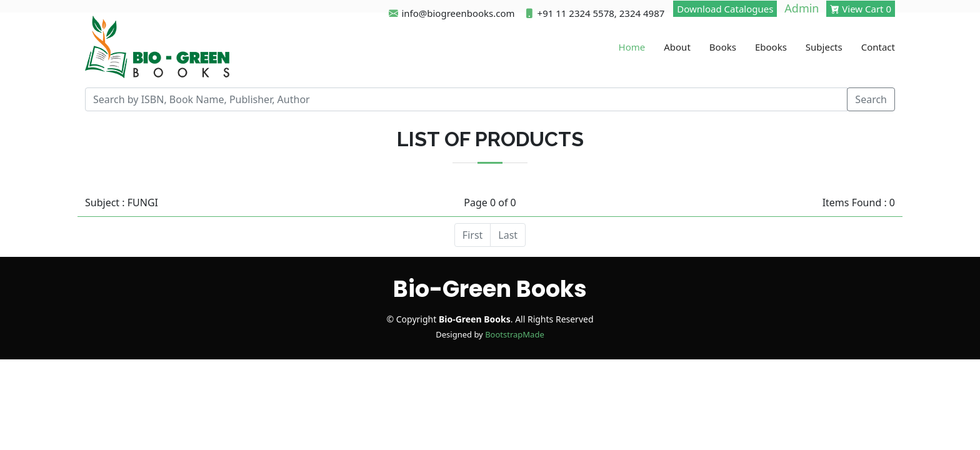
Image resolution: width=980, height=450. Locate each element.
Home (632, 47)
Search (871, 99)
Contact (878, 47)
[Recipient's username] (466, 99)
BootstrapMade (515, 334)
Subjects (824, 47)
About (677, 47)
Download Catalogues (725, 9)
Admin (802, 8)
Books (723, 47)
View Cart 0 (861, 9)
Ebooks (771, 47)
